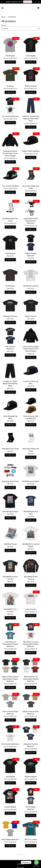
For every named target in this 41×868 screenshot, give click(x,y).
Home (3, 17)
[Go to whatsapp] (36, 862)
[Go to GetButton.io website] (36, 866)
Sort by (4, 25)
